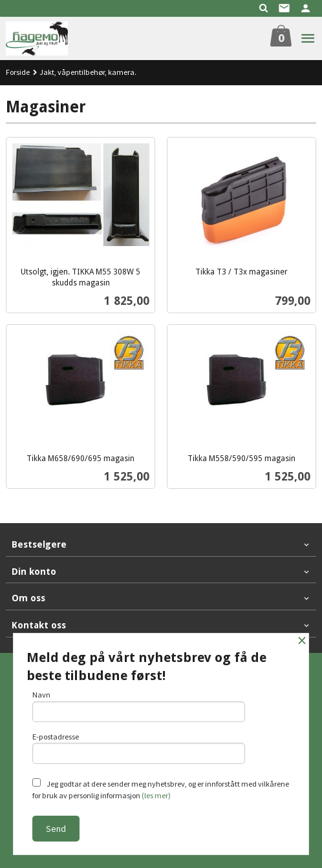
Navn (139, 706)
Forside (18, 72)
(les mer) (156, 795)
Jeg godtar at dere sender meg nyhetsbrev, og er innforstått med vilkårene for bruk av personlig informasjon (161, 789)
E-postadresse (139, 748)
